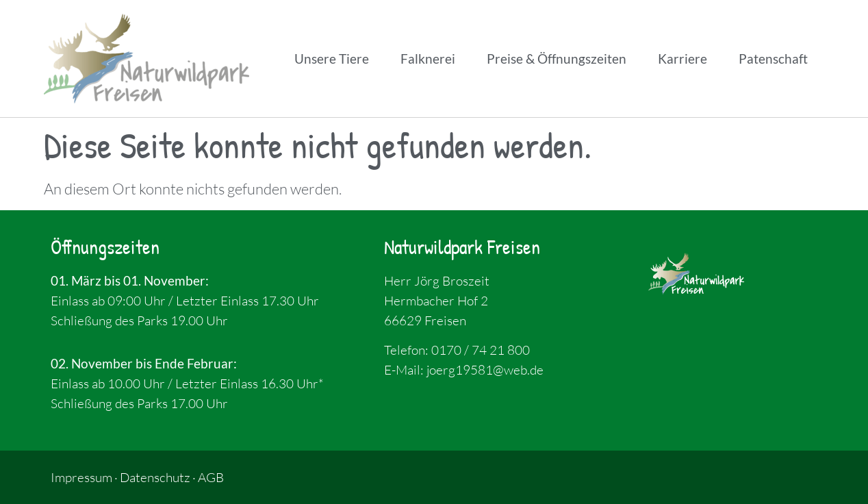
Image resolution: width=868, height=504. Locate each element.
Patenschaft (773, 59)
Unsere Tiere (332, 59)
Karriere (682, 59)
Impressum (81, 477)
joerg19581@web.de (485, 370)
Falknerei (428, 59)
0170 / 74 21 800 (481, 350)
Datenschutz (155, 477)
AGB (211, 477)
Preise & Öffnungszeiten (557, 59)
